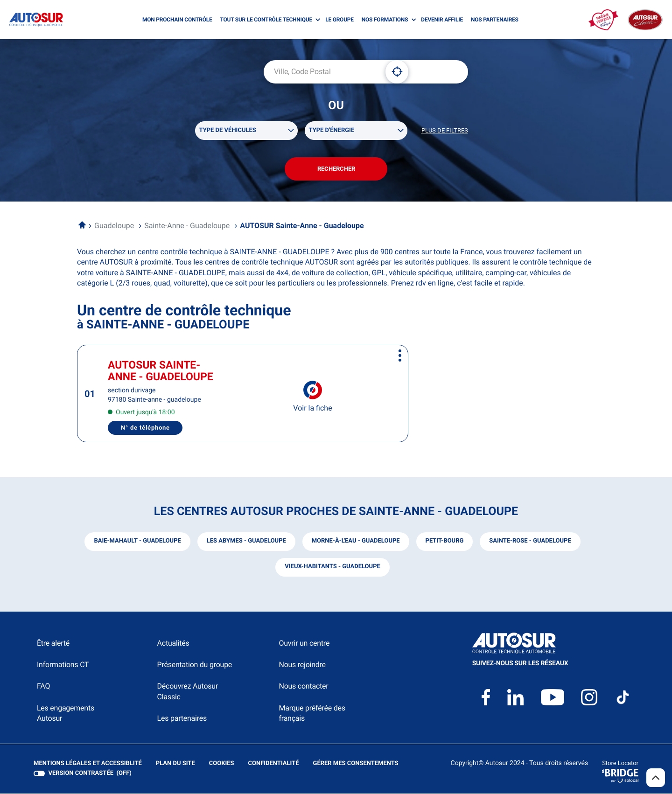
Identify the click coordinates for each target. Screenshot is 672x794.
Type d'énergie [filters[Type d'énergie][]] (332, 130)
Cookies (222, 764)
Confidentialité (274, 764)
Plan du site (175, 763)
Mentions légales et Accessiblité (88, 764)
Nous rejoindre (302, 665)
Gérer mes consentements (356, 763)
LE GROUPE (339, 20)
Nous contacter (303, 686)
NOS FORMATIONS (385, 20)
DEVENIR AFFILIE (442, 20)
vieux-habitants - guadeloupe (332, 567)
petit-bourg (445, 541)
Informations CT (63, 665)
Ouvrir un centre (304, 644)
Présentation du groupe (195, 665)
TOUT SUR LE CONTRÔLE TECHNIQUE (266, 20)
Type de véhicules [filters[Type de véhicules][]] (228, 130)
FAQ (43, 686)
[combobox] (321, 72)
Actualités (173, 644)
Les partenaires (182, 719)
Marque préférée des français (312, 714)
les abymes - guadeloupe (246, 541)
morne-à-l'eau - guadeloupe (356, 541)
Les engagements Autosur (66, 714)
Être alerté (53, 644)
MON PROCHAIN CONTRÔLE (177, 20)
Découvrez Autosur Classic (188, 692)
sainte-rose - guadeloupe (530, 541)
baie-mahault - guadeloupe (137, 541)
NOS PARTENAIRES (495, 20)
